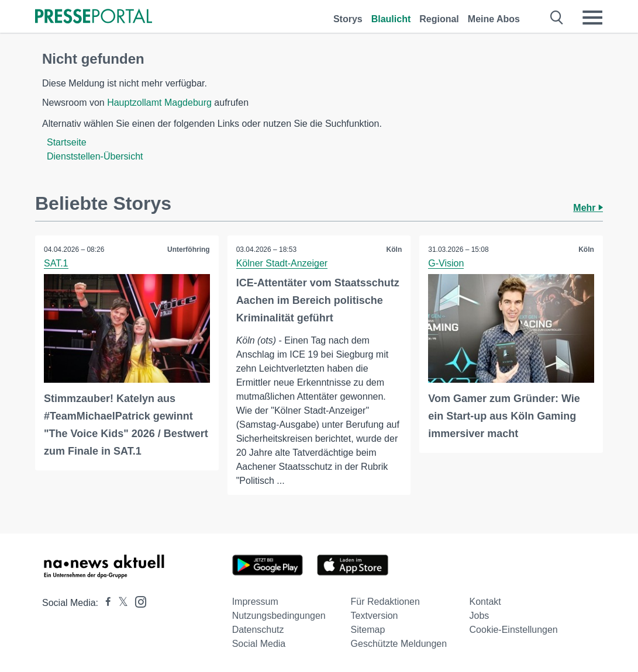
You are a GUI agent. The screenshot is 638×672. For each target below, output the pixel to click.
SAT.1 (56, 263)
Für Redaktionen (385, 602)
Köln (394, 250)
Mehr (588, 208)
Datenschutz (258, 630)
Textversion (375, 616)
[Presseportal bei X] (120, 603)
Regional (439, 19)
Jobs (480, 616)
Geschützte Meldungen (399, 644)
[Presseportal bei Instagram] (137, 601)
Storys (348, 19)
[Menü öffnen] (592, 18)
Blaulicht (391, 19)
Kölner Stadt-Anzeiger (282, 263)
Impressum (255, 602)
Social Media (259, 644)
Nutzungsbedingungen (279, 616)
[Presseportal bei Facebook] (105, 603)
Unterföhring (189, 250)
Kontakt (485, 602)
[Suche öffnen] (557, 18)
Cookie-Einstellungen (514, 630)
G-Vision (446, 263)
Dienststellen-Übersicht (95, 156)
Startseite (67, 142)
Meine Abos (494, 19)
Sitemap (368, 630)
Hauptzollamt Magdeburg (159, 103)
